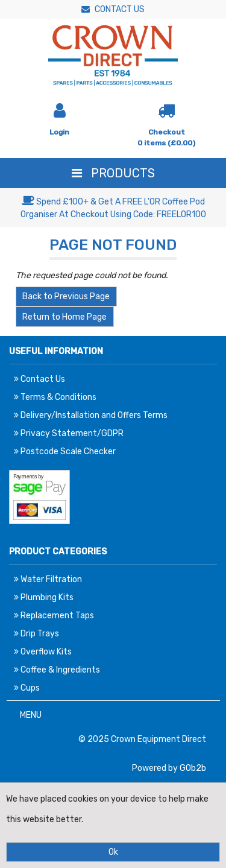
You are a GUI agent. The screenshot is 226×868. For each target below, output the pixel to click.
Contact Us (113, 9)
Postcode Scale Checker (65, 451)
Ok (113, 852)
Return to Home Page (64, 317)
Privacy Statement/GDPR (69, 433)
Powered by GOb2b (169, 768)
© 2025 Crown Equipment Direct (142, 739)
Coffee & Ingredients (57, 670)
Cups (27, 688)
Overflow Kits (43, 652)
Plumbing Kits (44, 597)
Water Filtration (48, 579)
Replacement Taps (54, 616)
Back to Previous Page (66, 296)
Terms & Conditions (55, 397)
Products (113, 173)
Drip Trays (36, 634)
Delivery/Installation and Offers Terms (91, 415)
